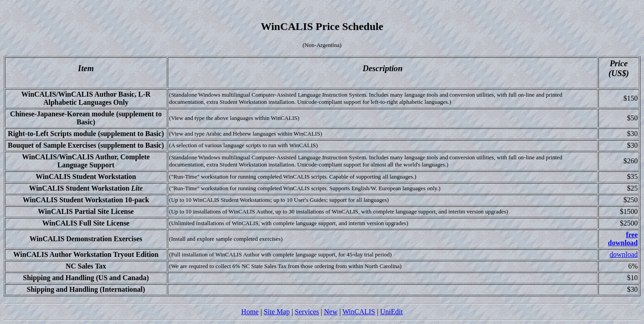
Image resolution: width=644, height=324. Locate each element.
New (330, 312)
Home (250, 312)
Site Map (277, 312)
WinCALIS (359, 312)
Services (307, 312)
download (624, 254)
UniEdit (392, 312)
